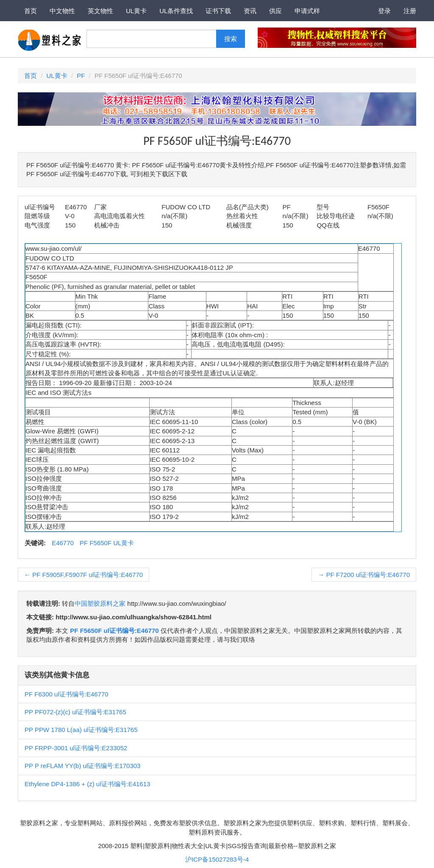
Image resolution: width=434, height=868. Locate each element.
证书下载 (218, 11)
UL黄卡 (136, 11)
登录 (384, 11)
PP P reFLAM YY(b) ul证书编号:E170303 (82, 766)
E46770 (63, 543)
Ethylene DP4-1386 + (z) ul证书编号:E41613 (87, 784)
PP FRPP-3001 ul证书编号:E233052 (76, 748)
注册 (410, 11)
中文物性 (62, 11)
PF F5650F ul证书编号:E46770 (114, 631)
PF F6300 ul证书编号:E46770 (67, 694)
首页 (31, 11)
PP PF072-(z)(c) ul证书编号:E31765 (75, 712)
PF (81, 76)
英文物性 (100, 11)
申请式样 (307, 11)
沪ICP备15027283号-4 (217, 859)
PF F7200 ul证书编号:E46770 (364, 575)
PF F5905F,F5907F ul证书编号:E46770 (83, 575)
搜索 (231, 39)
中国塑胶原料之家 (100, 603)
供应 (275, 11)
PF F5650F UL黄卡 (107, 543)
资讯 (250, 11)
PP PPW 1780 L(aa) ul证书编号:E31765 (81, 730)
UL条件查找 (176, 11)
